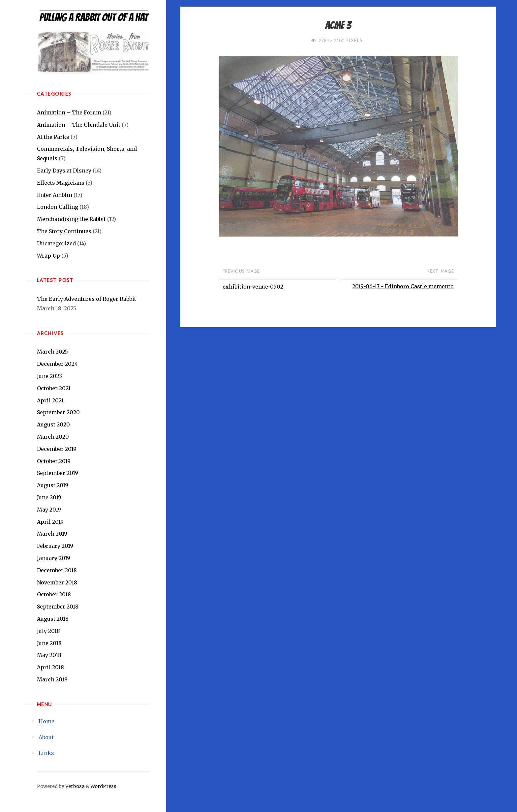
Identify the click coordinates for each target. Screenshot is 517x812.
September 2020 (58, 412)
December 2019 (57, 449)
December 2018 (57, 570)
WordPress (103, 786)
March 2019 (52, 534)
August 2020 (53, 424)
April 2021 (50, 400)
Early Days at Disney (64, 171)
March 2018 (52, 679)
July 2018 (48, 631)
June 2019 (49, 497)
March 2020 (53, 437)
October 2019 (54, 461)
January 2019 (54, 558)
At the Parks (53, 137)
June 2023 (49, 376)
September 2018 (58, 607)
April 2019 (50, 522)
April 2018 (50, 667)
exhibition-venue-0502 (253, 287)
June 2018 (49, 643)
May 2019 (49, 510)
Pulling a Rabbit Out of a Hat (94, 17)
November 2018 (57, 582)
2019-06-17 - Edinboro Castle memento (403, 287)
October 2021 (54, 388)
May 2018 (49, 655)
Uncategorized (56, 243)
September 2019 (58, 473)
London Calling (58, 207)
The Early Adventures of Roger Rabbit (87, 299)
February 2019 (55, 546)
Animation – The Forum (69, 112)
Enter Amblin (55, 195)
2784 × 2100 (332, 41)
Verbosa (75, 786)
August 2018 (53, 619)
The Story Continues (64, 231)
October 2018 (54, 594)
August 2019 (53, 485)
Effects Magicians (61, 183)
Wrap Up (48, 256)
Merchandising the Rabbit (71, 219)
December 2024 (57, 364)
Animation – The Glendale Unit (79, 125)
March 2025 (52, 352)
